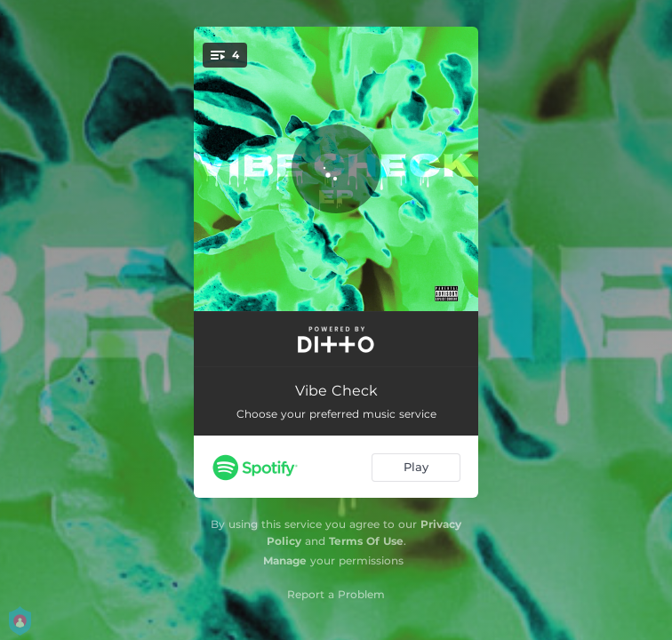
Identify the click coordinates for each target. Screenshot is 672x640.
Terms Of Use (366, 541)
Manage (285, 560)
